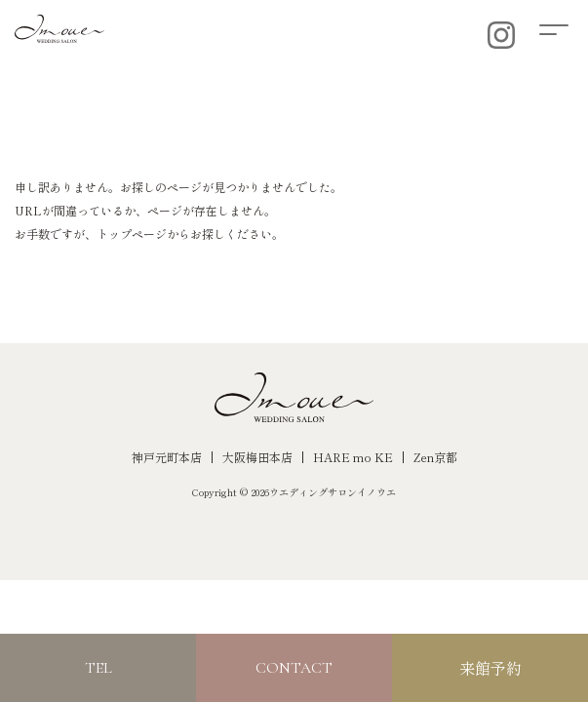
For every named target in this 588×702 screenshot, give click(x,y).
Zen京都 (435, 457)
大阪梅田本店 (257, 457)
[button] (564, 27)
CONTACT (294, 668)
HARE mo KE (353, 457)
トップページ (132, 234)
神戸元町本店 (167, 457)
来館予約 (490, 668)
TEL (98, 668)
